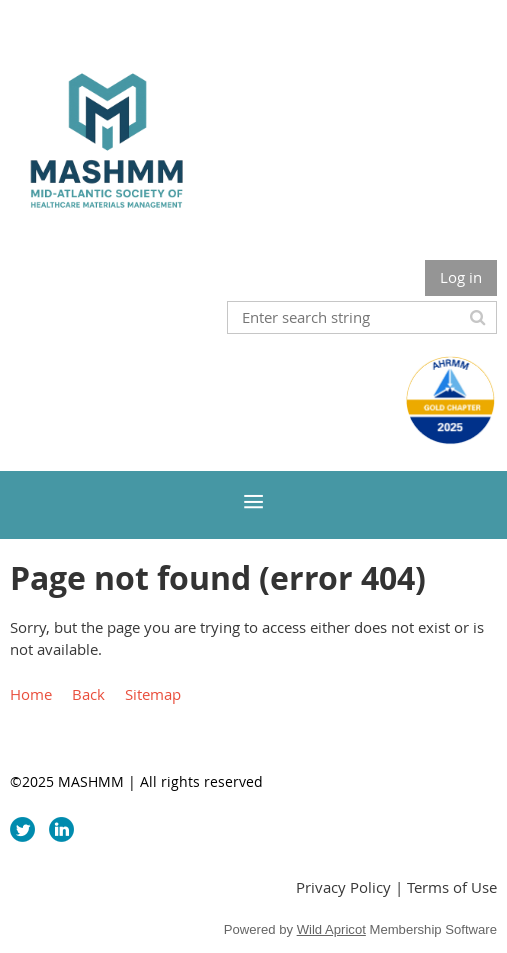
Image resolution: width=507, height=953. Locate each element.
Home (31, 694)
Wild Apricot (331, 929)
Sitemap (153, 694)
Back (88, 694)
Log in (461, 277)
